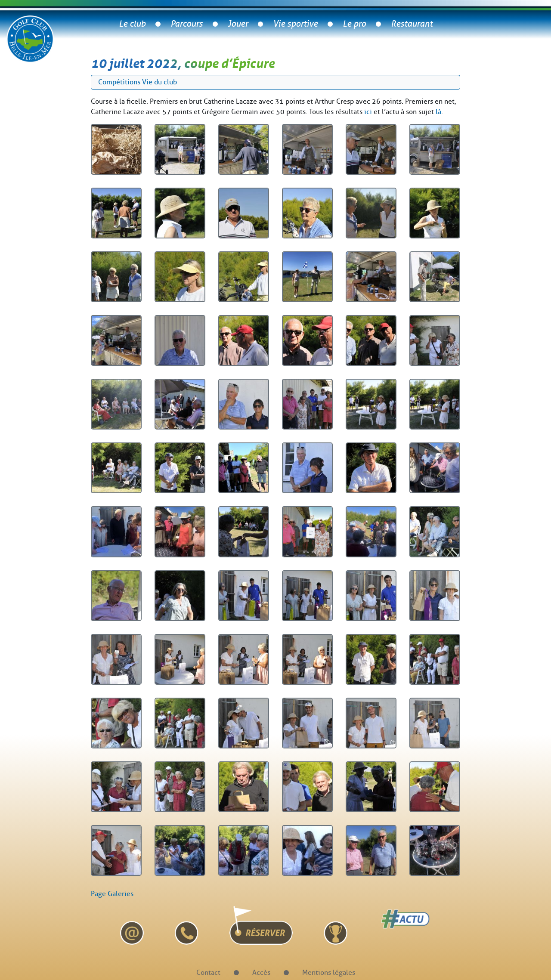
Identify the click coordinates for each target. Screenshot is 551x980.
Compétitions (119, 82)
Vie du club (159, 82)
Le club (132, 24)
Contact (208, 972)
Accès (261, 972)
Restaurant (412, 24)
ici (368, 112)
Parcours (187, 24)
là (438, 112)
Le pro (354, 24)
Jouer (238, 24)
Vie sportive (295, 24)
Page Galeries (112, 894)
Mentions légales (329, 972)
